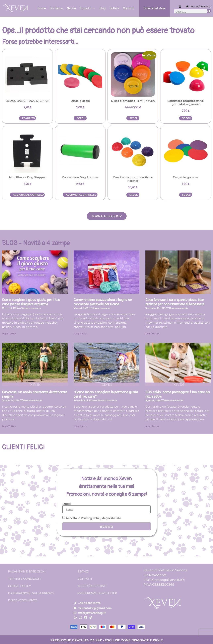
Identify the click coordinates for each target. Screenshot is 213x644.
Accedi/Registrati (201, 7)
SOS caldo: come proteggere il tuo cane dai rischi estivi (177, 394)
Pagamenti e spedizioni (27, 571)
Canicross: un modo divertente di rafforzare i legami (35, 394)
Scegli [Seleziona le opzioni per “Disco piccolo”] (81, 118)
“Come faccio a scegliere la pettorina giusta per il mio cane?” (106, 394)
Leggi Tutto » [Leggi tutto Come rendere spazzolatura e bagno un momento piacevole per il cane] (81, 333)
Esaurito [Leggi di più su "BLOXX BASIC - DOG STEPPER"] (28, 118)
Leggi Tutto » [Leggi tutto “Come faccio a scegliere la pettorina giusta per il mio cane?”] (81, 426)
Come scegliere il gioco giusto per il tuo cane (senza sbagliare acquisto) (31, 302)
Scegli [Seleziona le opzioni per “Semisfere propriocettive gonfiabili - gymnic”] (187, 118)
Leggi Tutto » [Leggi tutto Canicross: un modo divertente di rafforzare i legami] (9, 426)
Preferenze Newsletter (97, 593)
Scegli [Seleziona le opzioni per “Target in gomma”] (187, 195)
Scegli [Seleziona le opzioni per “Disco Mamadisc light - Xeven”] (134, 118)
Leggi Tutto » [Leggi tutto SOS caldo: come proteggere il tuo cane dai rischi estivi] (152, 426)
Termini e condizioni (25, 579)
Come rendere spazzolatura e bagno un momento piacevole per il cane (103, 302)
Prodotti (88, 8)
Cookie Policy (19, 586)
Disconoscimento (23, 600)
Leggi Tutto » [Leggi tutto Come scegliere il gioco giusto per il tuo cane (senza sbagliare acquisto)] (9, 333)
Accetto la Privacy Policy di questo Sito (93, 518)
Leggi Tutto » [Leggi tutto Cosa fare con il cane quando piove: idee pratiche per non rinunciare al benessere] (152, 333)
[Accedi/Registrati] (187, 6)
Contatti (129, 8)
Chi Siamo (56, 8)
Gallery (114, 8)
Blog (102, 8)
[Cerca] (209, 11)
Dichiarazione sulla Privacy (31, 593)
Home (42, 8)
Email (67, 504)
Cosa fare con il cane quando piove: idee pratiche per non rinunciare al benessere (175, 302)
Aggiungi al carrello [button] (28, 195)
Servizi (71, 8)
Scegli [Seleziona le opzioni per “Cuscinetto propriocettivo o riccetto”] (134, 195)
